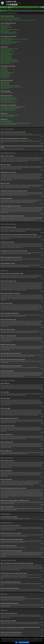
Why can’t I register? (5, 26)
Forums (5, 7)
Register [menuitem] (43, 7)
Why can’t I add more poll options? (7, 53)
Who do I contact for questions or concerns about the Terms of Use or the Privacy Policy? (18, 20)
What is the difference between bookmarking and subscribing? (13, 107)
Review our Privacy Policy (24, 643)
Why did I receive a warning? (6, 58)
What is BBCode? (4, 68)
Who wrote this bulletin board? (7, 121)
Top (43, 136)
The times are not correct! (6, 40)
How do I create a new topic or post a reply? (9, 49)
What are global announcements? (7, 73)
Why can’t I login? (4, 28)
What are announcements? (6, 74)
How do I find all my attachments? (7, 116)
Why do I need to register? (6, 25)
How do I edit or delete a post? (7, 50)
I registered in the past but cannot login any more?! (11, 30)
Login (6, 9)
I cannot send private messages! (7, 93)
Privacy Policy (40, 641)
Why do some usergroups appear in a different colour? (11, 87)
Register (11, 9)
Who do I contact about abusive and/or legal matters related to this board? (15, 123)
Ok (16, 643)
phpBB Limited (33, 615)
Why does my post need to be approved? (9, 62)
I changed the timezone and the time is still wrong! (10, 41)
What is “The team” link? (5, 88)
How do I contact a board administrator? (9, 124)
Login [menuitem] (41, 7)
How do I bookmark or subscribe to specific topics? (11, 108)
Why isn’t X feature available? (6, 122)
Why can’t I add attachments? (6, 57)
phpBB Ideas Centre (10, 624)
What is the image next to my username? (9, 43)
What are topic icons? (5, 77)
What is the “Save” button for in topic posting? (10, 61)
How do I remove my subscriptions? (8, 110)
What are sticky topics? (5, 75)
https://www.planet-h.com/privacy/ (25, 140)
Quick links (1, 7)
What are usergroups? (5, 84)
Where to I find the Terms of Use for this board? (10, 18)
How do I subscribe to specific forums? (8, 109)
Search (2, 9)
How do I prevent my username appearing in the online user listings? (14, 39)
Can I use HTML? (4, 69)
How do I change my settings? (6, 38)
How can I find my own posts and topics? (9, 102)
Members (11, 7)
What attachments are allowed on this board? (10, 115)
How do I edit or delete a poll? (6, 55)
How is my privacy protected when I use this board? (11, 19)
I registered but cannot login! (6, 27)
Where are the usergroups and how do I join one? (10, 86)
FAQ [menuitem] (39, 7)
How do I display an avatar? (6, 44)
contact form (21, 149)
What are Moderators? (5, 83)
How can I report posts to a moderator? (8, 59)
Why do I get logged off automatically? (8, 32)
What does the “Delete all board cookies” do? (9, 33)
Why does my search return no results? (8, 98)
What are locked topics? (5, 76)
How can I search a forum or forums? (8, 97)
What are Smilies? (4, 70)
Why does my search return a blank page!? (9, 100)
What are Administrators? (6, 82)
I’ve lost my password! (5, 31)
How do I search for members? (7, 101)
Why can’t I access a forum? (6, 56)
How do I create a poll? (5, 52)
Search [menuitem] (43, 11)
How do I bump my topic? (6, 63)
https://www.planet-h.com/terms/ (25, 134)
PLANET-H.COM (11, 2)
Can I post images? (4, 71)
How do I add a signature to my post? (8, 51)
